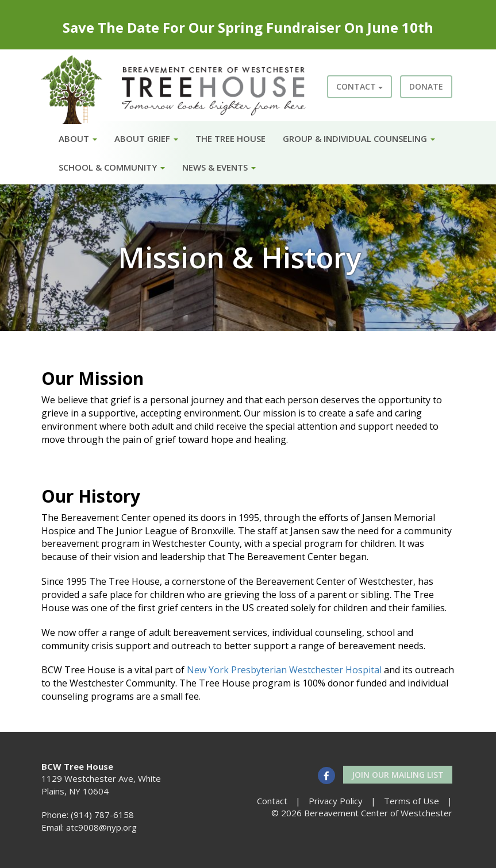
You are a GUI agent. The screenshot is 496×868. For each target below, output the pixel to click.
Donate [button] (426, 86)
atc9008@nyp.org (101, 827)
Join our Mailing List (398, 775)
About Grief (146, 138)
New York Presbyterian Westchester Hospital (284, 670)
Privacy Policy (336, 801)
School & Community (112, 167)
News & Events (219, 167)
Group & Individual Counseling (359, 138)
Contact (359, 86)
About (78, 138)
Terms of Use (412, 801)
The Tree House (230, 138)
